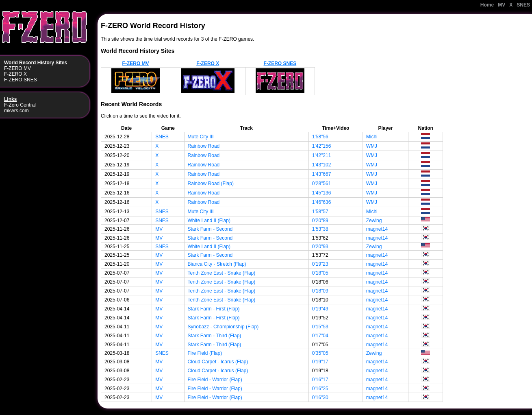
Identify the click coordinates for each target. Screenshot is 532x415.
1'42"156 (322, 146)
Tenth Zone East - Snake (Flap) (222, 273)
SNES (523, 5)
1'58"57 (320, 212)
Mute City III (201, 137)
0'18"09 (320, 291)
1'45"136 (322, 193)
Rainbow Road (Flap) (211, 183)
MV (502, 5)
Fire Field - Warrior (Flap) (215, 380)
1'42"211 (322, 155)
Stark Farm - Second (210, 229)
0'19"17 (320, 362)
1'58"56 (320, 137)
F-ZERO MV (17, 68)
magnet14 (377, 229)
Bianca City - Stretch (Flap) (217, 264)
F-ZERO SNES (21, 80)
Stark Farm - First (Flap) (214, 309)
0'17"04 (320, 336)
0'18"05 (320, 273)
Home (487, 5)
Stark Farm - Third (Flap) (215, 336)
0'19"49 (320, 309)
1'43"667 (322, 174)
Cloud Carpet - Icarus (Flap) (218, 362)
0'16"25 (320, 389)
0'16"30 (320, 398)
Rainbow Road (204, 146)
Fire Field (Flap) (205, 353)
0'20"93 (320, 247)
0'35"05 (320, 353)
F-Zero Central (20, 105)
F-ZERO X (15, 74)
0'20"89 (320, 221)
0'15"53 (320, 327)
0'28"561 (322, 183)
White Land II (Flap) (209, 221)
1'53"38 (320, 229)
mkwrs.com (16, 111)
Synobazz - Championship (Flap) (223, 327)
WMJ (372, 146)
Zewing (374, 221)
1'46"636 (322, 202)
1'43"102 (322, 165)
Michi (372, 137)
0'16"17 (320, 380)
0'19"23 (320, 264)
